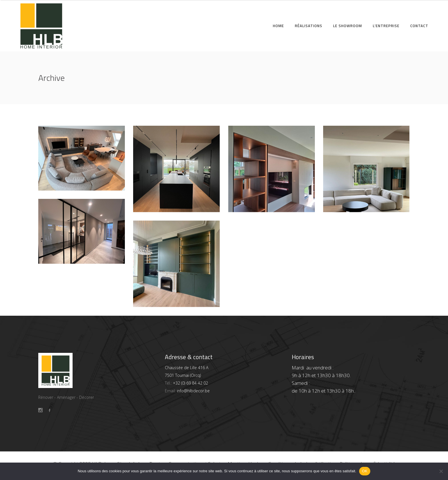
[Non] (441, 471)
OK (365, 471)
